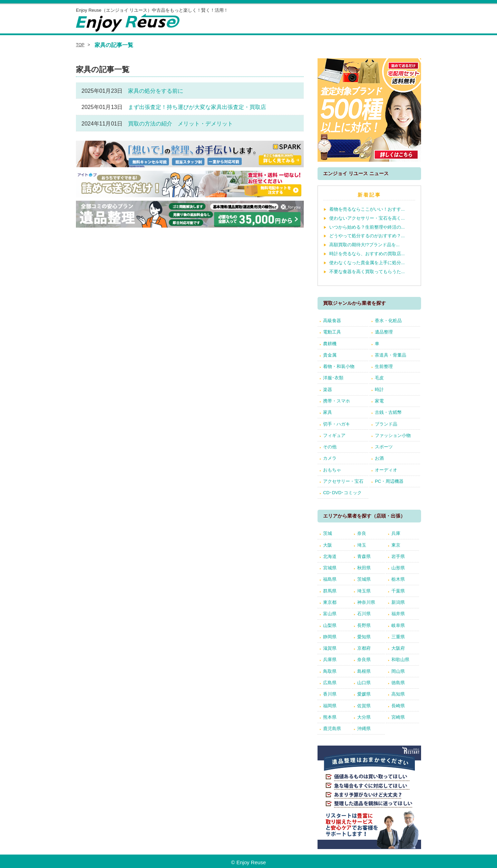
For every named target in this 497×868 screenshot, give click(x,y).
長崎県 (398, 706)
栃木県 (398, 579)
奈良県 (364, 660)
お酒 (379, 458)
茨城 (328, 533)
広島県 (330, 683)
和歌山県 (400, 660)
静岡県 (330, 637)
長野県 (364, 625)
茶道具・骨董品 (391, 355)
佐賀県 (364, 706)
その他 (330, 447)
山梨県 (330, 625)
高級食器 (332, 321)
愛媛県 (364, 694)
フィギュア (334, 435)
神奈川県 (366, 602)
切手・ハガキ (337, 424)
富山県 (330, 614)
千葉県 (398, 591)
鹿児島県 (332, 729)
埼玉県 (364, 591)
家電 (379, 401)
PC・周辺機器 (389, 481)
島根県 (364, 671)
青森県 (364, 556)
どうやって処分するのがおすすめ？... (367, 236)
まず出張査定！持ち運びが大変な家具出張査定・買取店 (197, 107)
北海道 (330, 556)
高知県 (398, 694)
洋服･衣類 (333, 378)
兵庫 (396, 533)
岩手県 (398, 556)
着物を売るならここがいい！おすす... (367, 209)
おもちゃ (332, 470)
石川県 (364, 614)
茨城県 (364, 579)
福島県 (330, 579)
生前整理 (384, 366)
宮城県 (330, 568)
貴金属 (330, 355)
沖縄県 (364, 729)
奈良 (362, 533)
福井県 (398, 614)
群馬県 (330, 591)
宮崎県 (398, 717)
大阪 (328, 545)
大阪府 (398, 648)
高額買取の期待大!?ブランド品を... (364, 245)
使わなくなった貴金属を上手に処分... (367, 263)
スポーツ (384, 447)
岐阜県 (398, 625)
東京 (396, 545)
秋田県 (364, 568)
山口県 (364, 683)
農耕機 (330, 344)
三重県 (398, 637)
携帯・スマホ (337, 401)
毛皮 (379, 378)
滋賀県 (330, 648)
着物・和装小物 (339, 366)
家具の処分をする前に (156, 91)
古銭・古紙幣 (388, 412)
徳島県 (398, 683)
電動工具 (332, 332)
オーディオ (386, 470)
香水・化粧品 (388, 321)
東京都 (330, 602)
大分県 (364, 717)
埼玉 (362, 545)
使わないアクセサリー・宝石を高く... (367, 218)
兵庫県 (330, 660)
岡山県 (398, 671)
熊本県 (330, 717)
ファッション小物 (393, 435)
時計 (379, 390)
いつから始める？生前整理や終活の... (367, 227)
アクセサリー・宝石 (343, 481)
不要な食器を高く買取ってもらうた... (367, 272)
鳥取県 (330, 671)
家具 (328, 412)
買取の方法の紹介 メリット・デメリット (181, 124)
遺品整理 (384, 332)
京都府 (364, 648)
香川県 (330, 694)
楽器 (328, 390)
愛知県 (364, 637)
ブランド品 (386, 424)
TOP (80, 45)
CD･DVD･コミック (342, 493)
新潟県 (398, 602)
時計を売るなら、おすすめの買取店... (367, 254)
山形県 (398, 568)
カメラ (330, 458)
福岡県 (330, 706)
